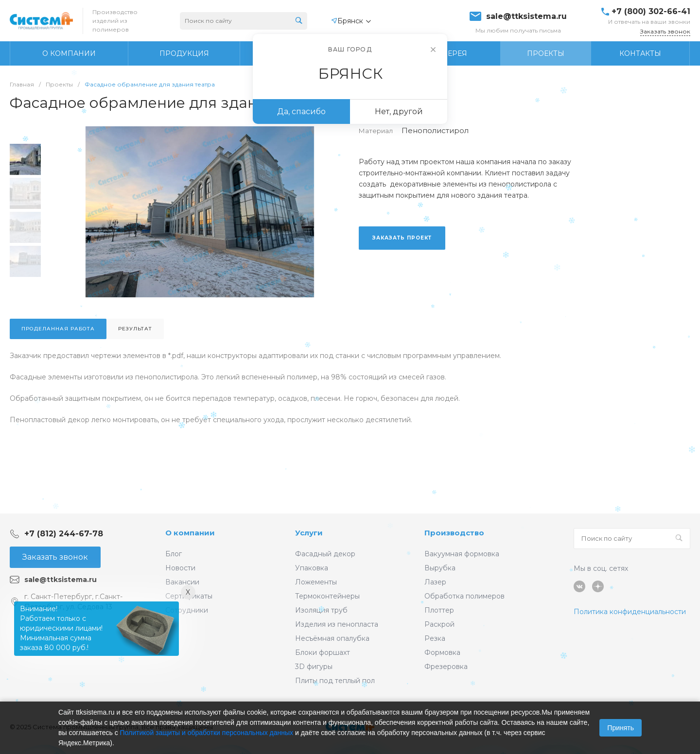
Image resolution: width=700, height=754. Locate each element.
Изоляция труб (321, 610)
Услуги (309, 533)
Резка (435, 638)
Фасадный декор (325, 554)
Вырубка (440, 568)
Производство (454, 533)
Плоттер (439, 610)
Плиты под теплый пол (335, 681)
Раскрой (439, 624)
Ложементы (316, 582)
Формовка (442, 652)
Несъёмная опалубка (332, 638)
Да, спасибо (301, 111)
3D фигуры (314, 667)
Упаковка (312, 568)
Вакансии (182, 582)
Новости (180, 568)
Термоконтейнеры (327, 596)
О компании (190, 533)
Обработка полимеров (464, 596)
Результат (135, 329)
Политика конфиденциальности (630, 612)
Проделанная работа (58, 329)
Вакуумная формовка (462, 554)
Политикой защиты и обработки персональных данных (207, 733)
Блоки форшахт (323, 652)
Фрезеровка (446, 667)
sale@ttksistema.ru (526, 17)
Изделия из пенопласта (337, 624)
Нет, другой (399, 111)
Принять (621, 728)
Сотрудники (187, 610)
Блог (174, 554)
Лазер (435, 582)
